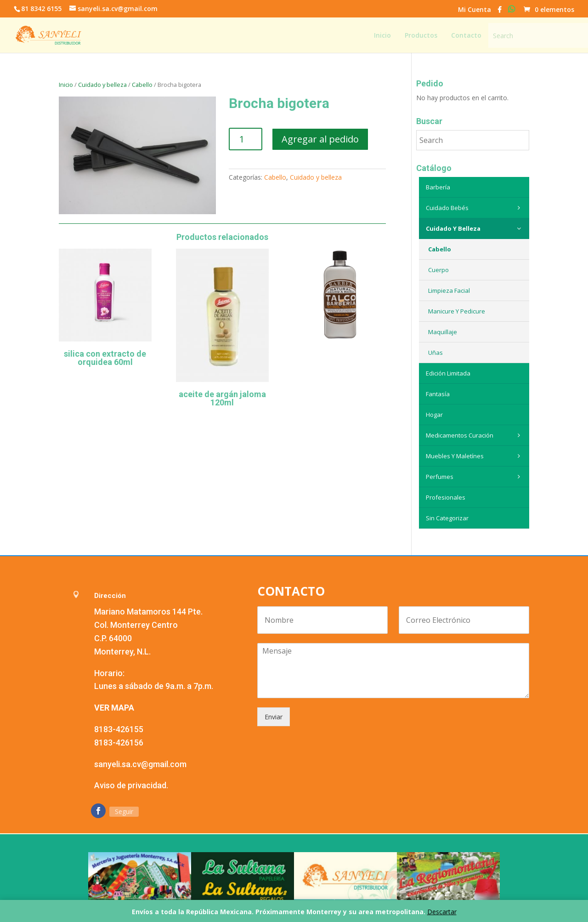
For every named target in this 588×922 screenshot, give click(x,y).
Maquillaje (443, 332)
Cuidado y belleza (102, 85)
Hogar (434, 415)
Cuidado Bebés (475, 208)
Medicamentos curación (475, 435)
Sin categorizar (447, 518)
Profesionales (446, 497)
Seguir (124, 811)
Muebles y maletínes (475, 456)
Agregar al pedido (320, 139)
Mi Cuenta (475, 10)
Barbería (438, 187)
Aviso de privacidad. (131, 785)
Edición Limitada (448, 373)
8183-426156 (119, 743)
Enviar (274, 717)
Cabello (142, 85)
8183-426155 (119, 729)
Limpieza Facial (449, 290)
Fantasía (438, 394)
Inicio (66, 85)
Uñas (435, 353)
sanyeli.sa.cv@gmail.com (140, 764)
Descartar (442, 912)
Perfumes (475, 477)
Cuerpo (438, 270)
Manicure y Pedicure (457, 311)
